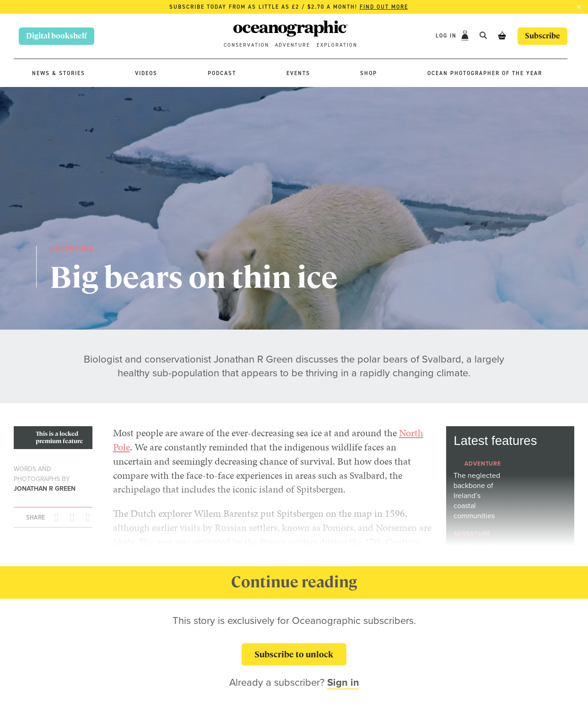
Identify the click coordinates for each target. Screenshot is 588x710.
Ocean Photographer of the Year (485, 73)
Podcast (222, 73)
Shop (369, 73)
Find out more (384, 7)
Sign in (343, 682)
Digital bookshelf (57, 36)
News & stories (59, 73)
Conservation (246, 45)
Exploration (337, 45)
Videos (146, 73)
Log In (447, 36)
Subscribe (542, 36)
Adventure (293, 45)
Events (298, 73)
